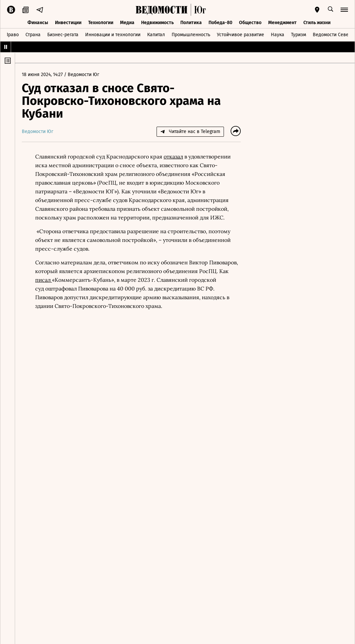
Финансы (38, 23)
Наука (278, 35)
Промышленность (191, 35)
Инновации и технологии (113, 35)
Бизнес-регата (63, 35)
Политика (191, 23)
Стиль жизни (317, 23)
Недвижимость (157, 23)
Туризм (299, 35)
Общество (250, 23)
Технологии (101, 23)
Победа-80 (220, 23)
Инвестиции (68, 23)
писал (44, 280)
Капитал (156, 35)
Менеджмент (282, 23)
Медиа (127, 23)
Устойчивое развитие (241, 35)
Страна (33, 35)
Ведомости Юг (83, 75)
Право (12, 35)
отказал (173, 156)
